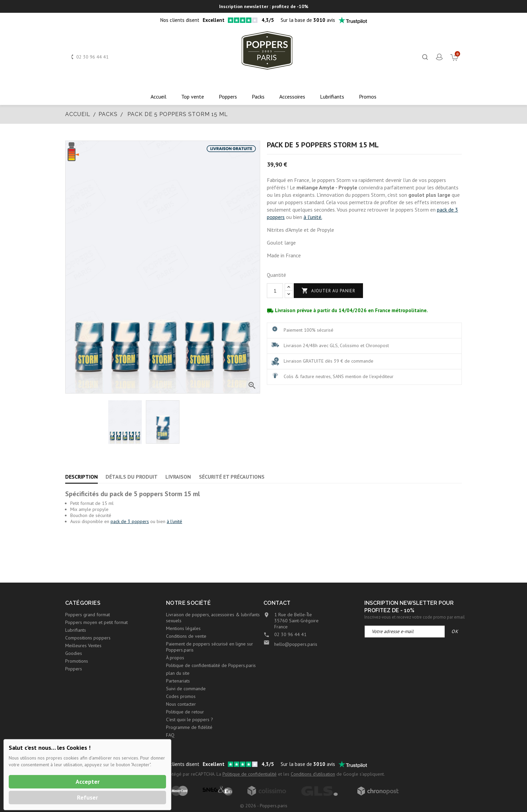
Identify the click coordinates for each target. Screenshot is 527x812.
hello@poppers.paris (296, 644)
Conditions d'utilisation (313, 774)
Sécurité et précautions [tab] (232, 477)
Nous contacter (181, 704)
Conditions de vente (186, 636)
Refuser (87, 797)
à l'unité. (313, 217)
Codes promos (181, 696)
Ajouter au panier (328, 291)
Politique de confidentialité (250, 774)
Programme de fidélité (189, 727)
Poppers (74, 669)
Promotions (77, 661)
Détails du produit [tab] (132, 477)
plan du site (178, 673)
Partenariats (178, 681)
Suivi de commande (186, 689)
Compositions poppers (88, 638)
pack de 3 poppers (130, 521)
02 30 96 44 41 (92, 57)
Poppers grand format (88, 615)
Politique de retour (185, 712)
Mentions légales (183, 628)
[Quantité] (275, 291)
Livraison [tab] (178, 477)
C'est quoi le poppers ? (190, 719)
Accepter (88, 782)
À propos (175, 658)
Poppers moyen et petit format (96, 622)
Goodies (74, 653)
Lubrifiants (76, 630)
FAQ (170, 735)
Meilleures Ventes (83, 645)
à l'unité (174, 521)
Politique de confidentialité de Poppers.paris (211, 665)
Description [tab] (82, 477)
